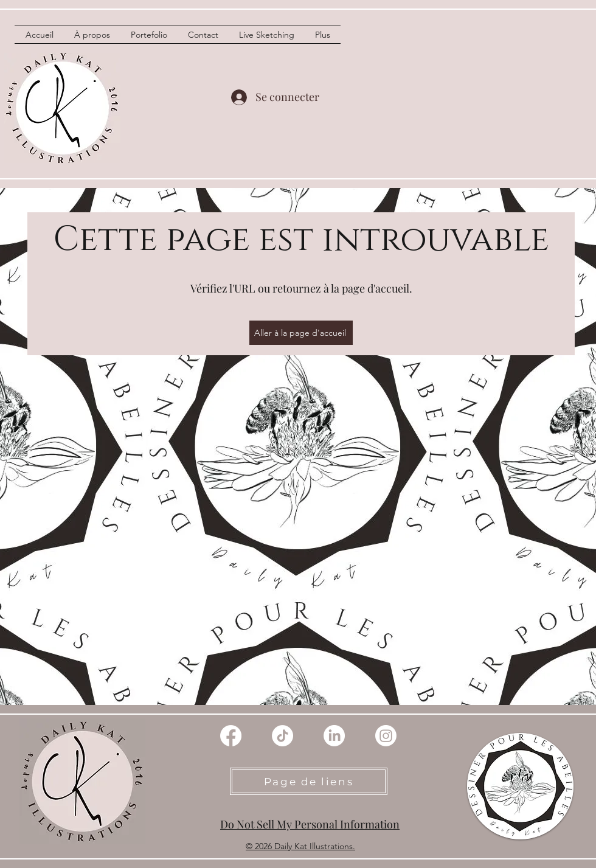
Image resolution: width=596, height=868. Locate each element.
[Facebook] (231, 736)
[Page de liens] (309, 781)
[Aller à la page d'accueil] (301, 333)
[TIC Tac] (282, 736)
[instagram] (386, 736)
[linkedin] (334, 736)
